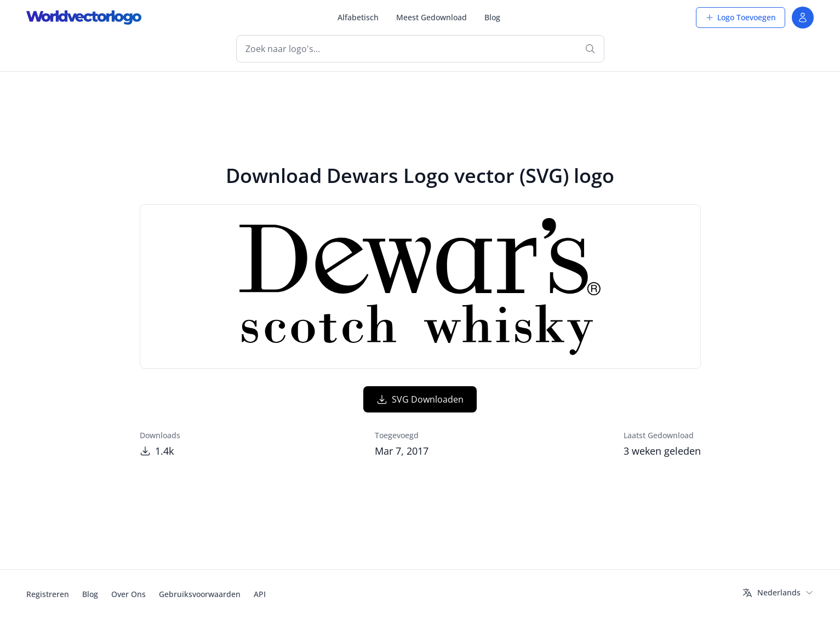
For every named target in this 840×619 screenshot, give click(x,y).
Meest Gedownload (432, 17)
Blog (492, 17)
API (260, 594)
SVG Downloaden (420, 399)
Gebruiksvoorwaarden (200, 594)
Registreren (48, 594)
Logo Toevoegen (741, 17)
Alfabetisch (358, 17)
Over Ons (128, 594)
